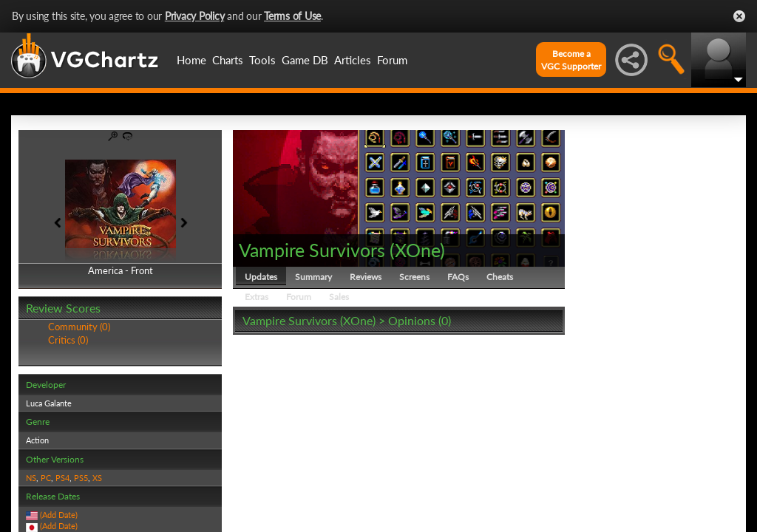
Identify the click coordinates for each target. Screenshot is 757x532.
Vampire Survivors (312, 250)
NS (31, 478)
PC (46, 478)
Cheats (500, 277)
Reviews (366, 277)
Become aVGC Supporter (571, 60)
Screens (414, 277)
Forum (392, 60)
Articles (353, 60)
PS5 (81, 478)
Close (739, 16)
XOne (417, 250)
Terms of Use (292, 16)
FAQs (458, 277)
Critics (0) (68, 340)
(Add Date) (59, 515)
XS (97, 478)
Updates (261, 277)
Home (191, 60)
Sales (339, 297)
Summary (313, 277)
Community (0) (79, 327)
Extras (257, 297)
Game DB (305, 60)
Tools (262, 60)
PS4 (62, 478)
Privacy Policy (195, 16)
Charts (228, 60)
